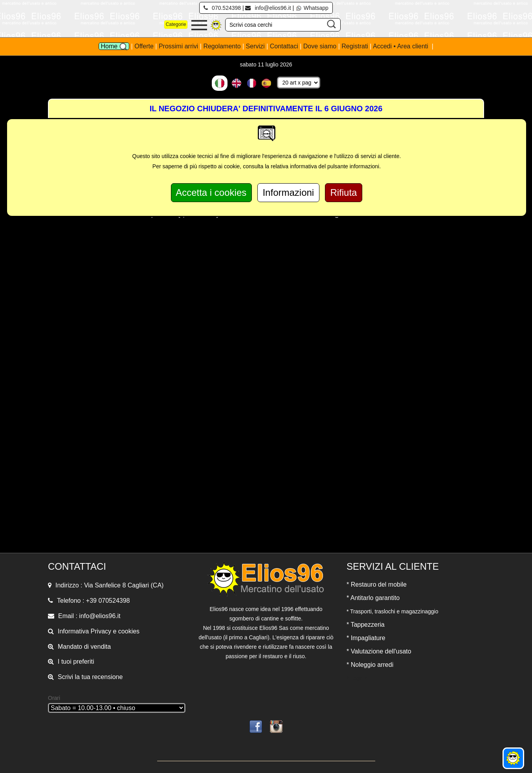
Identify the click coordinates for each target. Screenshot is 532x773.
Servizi (256, 46)
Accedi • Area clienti (401, 46)
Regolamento (223, 46)
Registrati (355, 46)
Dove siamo (320, 46)
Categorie (176, 24)
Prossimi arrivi (178, 46)
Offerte (145, 46)
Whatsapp (312, 8)
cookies (129, 631)
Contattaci (285, 46)
